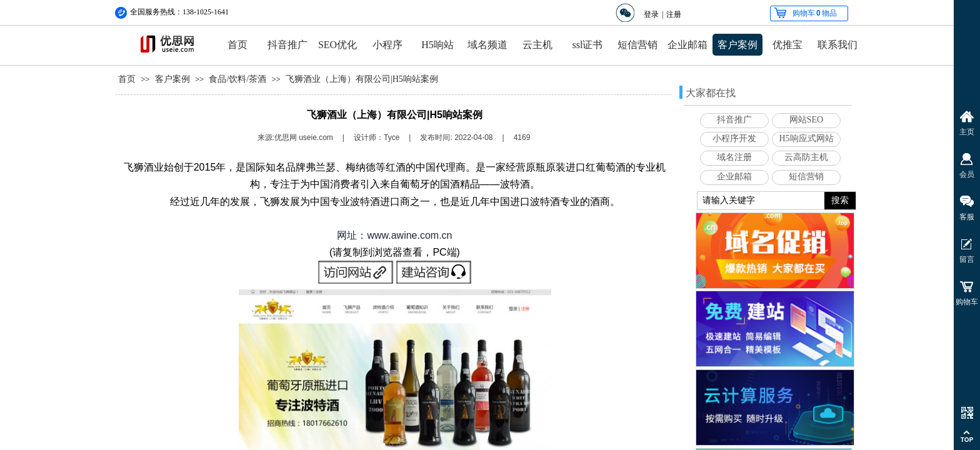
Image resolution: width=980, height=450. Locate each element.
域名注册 (734, 157)
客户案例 (737, 45)
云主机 (537, 45)
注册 (674, 14)
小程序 (387, 45)
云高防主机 (806, 157)
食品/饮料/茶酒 (237, 79)
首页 (237, 45)
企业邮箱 (687, 45)
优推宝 (787, 45)
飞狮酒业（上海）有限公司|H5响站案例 (362, 79)
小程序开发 (734, 138)
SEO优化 (337, 45)
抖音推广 (287, 45)
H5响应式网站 (806, 138)
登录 (651, 14)
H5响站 (437, 45)
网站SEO (806, 120)
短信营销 (637, 45)
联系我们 (837, 45)
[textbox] (761, 201)
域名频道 (487, 45)
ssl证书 (588, 45)
